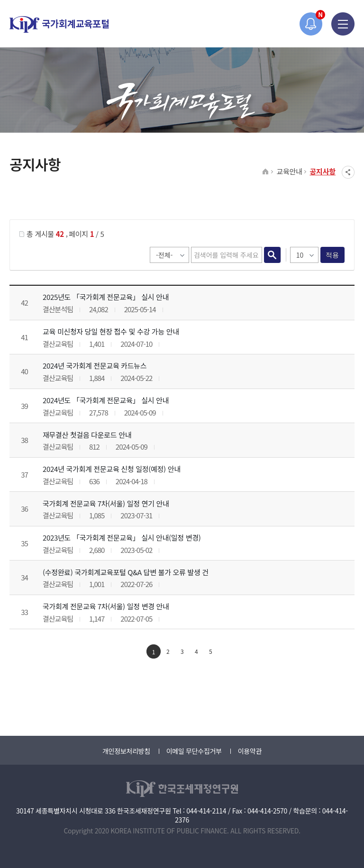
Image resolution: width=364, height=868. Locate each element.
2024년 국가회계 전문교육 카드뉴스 (95, 366)
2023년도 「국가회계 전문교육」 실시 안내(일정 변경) (122, 538)
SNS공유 (348, 172)
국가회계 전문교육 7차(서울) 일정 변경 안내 (106, 606)
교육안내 (289, 171)
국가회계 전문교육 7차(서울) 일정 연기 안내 (106, 503)
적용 (332, 255)
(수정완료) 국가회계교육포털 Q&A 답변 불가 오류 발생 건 (126, 572)
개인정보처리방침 (126, 751)
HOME (266, 172)
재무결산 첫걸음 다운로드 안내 (87, 435)
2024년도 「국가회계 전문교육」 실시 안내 (106, 400)
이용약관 (250, 751)
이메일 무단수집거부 (194, 751)
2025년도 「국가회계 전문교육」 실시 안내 (106, 297)
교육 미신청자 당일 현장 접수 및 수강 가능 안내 (111, 331)
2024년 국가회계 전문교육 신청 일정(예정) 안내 (112, 469)
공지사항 (323, 171)
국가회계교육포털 (59, 24)
